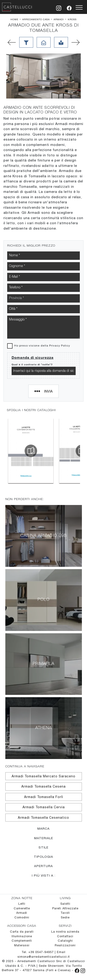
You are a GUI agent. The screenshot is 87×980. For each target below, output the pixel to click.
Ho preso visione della (42, 346)
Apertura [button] (43, 866)
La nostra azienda (65, 932)
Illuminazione (22, 936)
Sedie (65, 917)
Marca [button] (43, 828)
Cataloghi (65, 941)
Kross (72, 19)
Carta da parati (22, 932)
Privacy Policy (60, 346)
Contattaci (65, 936)
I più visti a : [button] (44, 875)
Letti (22, 904)
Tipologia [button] (43, 857)
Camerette (22, 908)
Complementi (22, 941)
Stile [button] (43, 847)
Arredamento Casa (36, 19)
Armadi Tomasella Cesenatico (43, 818)
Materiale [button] (44, 838)
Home (14, 19)
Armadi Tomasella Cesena (43, 786)
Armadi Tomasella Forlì (44, 797)
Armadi (59, 19)
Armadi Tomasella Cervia (44, 807)
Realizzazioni (65, 945)
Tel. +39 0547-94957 (38, 952)
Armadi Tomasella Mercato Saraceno (43, 776)
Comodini (22, 917)
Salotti (65, 904)
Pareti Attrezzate (65, 908)
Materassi (22, 945)
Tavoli (65, 913)
